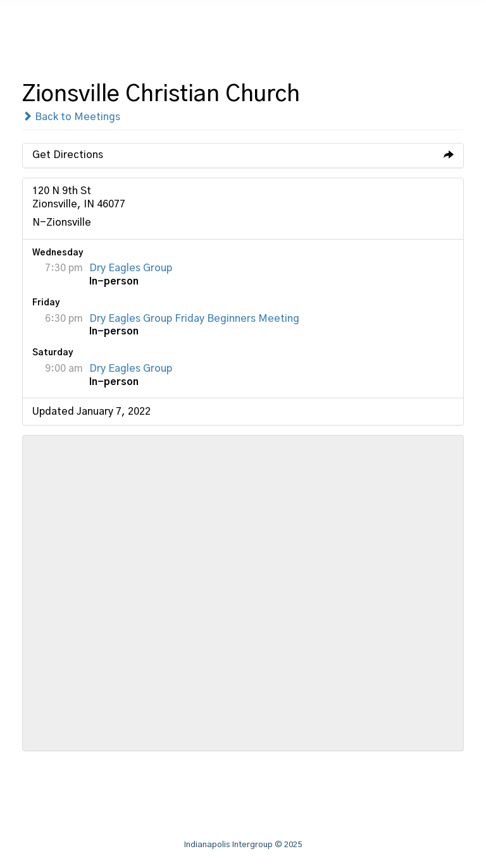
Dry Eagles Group (131, 268)
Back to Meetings (71, 117)
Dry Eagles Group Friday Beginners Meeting (194, 319)
